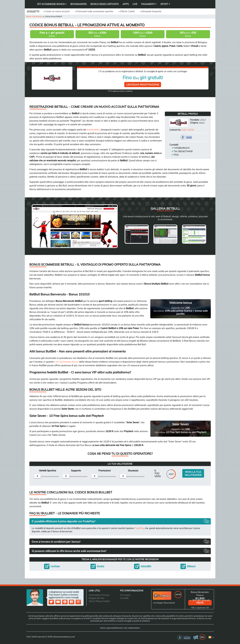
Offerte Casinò (127, 11)
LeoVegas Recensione (164, 603)
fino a (97, 34)
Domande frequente (151, 11)
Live (135, 4)
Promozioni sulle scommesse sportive (95, 11)
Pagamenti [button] (149, 4)
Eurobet (101, 566)
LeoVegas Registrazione (143, 85)
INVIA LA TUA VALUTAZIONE (193, 473)
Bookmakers (79, 4)
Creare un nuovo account (57, 11)
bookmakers (93, 130)
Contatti (124, 598)
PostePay (139, 528)
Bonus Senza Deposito (105, 4)
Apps (126, 4)
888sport (191, 566)
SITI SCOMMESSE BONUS (52, 4)
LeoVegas (55, 566)
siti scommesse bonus (67, 362)
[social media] (52, 602)
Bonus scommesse (34, 17)
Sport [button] (165, 4)
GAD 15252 (188, 130)
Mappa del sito (97, 598)
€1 (52, 34)
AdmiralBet (146, 566)
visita (200, 603)
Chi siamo (125, 595)
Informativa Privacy (99, 595)
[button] (120, 521)
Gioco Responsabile (99, 601)
